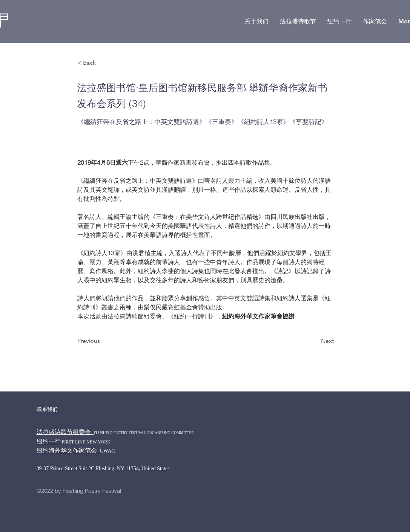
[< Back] (102, 63)
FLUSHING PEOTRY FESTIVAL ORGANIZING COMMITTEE (144, 433)
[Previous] (102, 341)
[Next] (315, 341)
